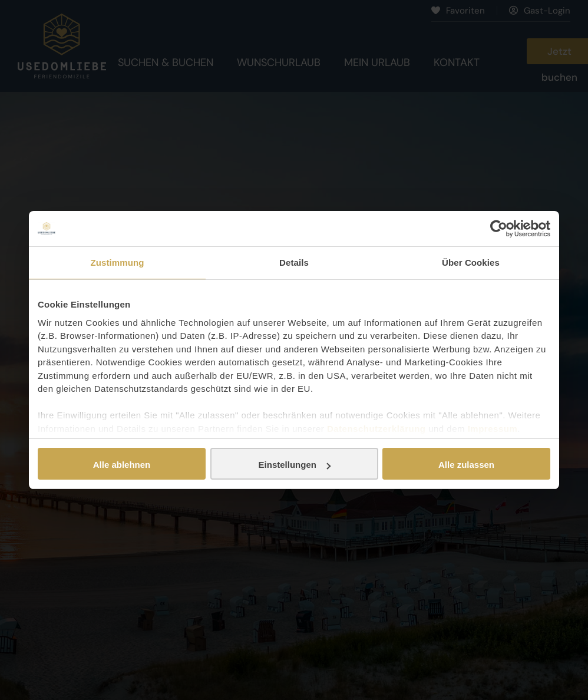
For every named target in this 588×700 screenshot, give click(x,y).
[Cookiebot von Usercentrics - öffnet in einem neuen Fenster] (499, 229)
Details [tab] (294, 262)
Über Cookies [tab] (471, 262)
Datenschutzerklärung (376, 429)
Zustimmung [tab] (118, 262)
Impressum (493, 429)
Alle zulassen (466, 465)
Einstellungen (295, 465)
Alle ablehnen (122, 465)
